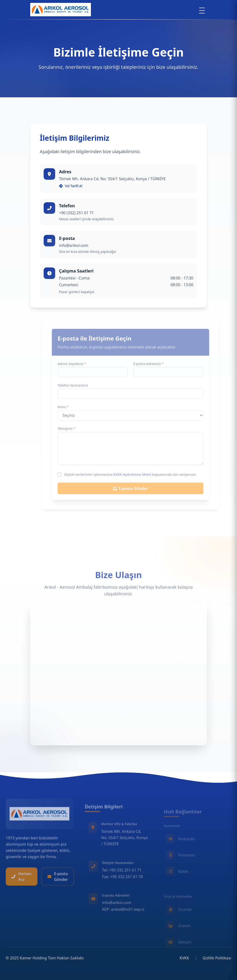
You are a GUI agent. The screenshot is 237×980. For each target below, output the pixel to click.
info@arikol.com (74, 245)
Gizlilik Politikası (217, 958)
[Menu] (202, 11)
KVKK (184, 958)
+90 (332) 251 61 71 (76, 213)
